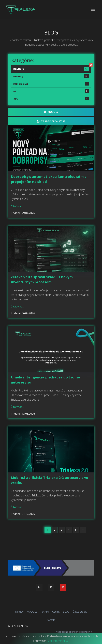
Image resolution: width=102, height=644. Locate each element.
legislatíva (51, 84)
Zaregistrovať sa (51, 121)
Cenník (56, 612)
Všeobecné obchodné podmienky (74, 632)
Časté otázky (80, 612)
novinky (51, 69)
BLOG (66, 612)
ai (51, 91)
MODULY (51, 112)
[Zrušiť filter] (91, 65)
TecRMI (45, 612)
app (51, 99)
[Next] (83, 530)
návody (51, 76)
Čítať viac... (17, 206)
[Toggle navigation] (93, 9)
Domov (19, 612)
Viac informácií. (56, 641)
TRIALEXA (22, 626)
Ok (68, 641)
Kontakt (51, 620)
